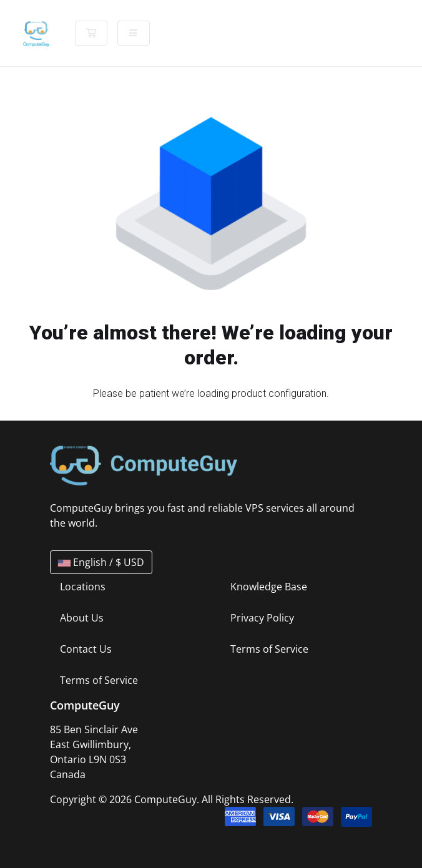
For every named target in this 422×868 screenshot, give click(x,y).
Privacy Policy (262, 618)
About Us (82, 618)
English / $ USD (101, 562)
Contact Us (86, 649)
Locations (83, 587)
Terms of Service (99, 680)
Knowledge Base (269, 587)
